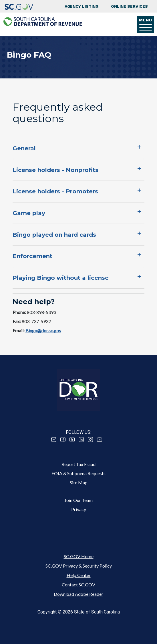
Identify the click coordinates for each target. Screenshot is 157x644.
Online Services (129, 6)
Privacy (79, 509)
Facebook (63, 440)
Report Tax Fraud (78, 464)
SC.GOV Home (79, 556)
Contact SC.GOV (78, 585)
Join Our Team (78, 500)
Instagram (90, 440)
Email (54, 440)
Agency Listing (82, 6)
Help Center (79, 575)
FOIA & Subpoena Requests (78, 473)
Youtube (100, 440)
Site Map (79, 482)
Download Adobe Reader (78, 594)
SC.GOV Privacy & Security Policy (79, 566)
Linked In (81, 440)
